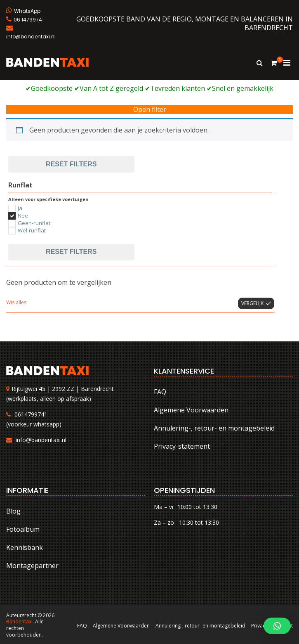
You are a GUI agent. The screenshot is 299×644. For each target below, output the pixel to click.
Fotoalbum (23, 529)
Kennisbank (25, 547)
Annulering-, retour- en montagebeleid (214, 428)
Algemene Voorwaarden (191, 410)
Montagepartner (32, 566)
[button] (277, 626)
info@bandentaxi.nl (41, 440)
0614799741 (31, 414)
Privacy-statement (182, 446)
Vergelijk (252, 303)
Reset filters (71, 164)
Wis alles (16, 302)
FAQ (160, 392)
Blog (13, 511)
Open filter (150, 110)
